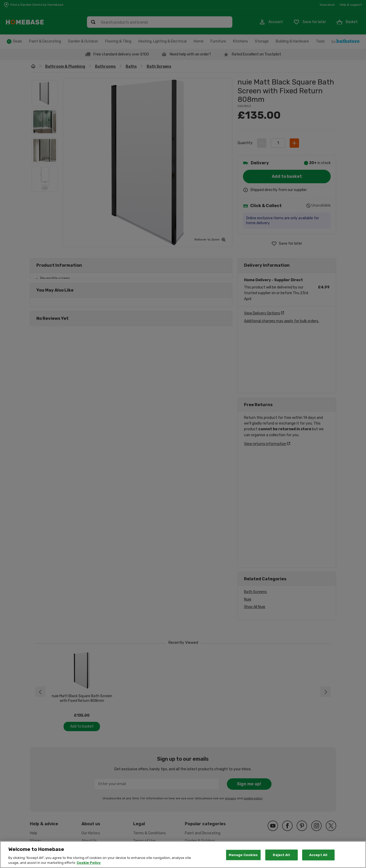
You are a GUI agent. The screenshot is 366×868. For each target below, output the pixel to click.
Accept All (318, 855)
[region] (183, 855)
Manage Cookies (243, 855)
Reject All (281, 855)
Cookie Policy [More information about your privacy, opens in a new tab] (89, 863)
